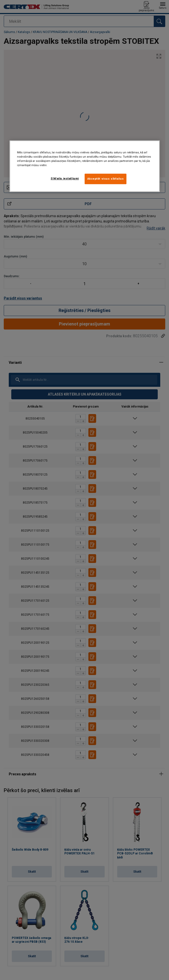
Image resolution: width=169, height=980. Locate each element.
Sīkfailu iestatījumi (65, 178)
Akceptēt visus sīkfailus (106, 179)
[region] (85, 166)
